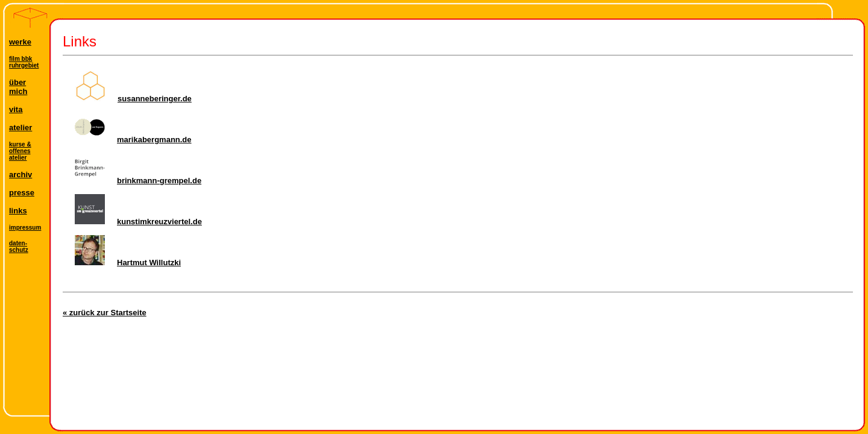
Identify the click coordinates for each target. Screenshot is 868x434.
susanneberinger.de (133, 99)
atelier (20, 127)
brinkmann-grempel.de (138, 181)
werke (20, 42)
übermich (18, 87)
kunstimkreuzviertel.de (138, 222)
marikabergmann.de (133, 140)
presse (22, 193)
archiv (20, 175)
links (18, 211)
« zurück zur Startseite (105, 313)
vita (16, 109)
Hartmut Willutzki (128, 263)
